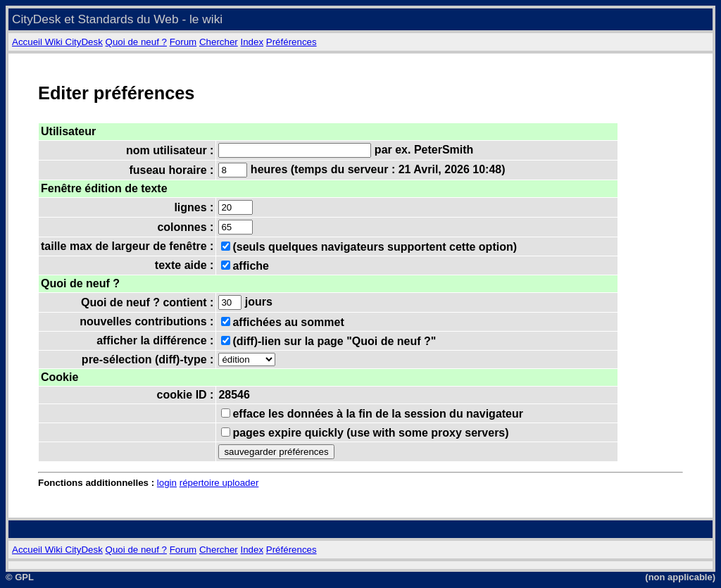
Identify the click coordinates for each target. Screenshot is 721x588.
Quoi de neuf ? (136, 42)
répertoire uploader (219, 483)
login (167, 483)
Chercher (219, 42)
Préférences (291, 42)
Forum (183, 42)
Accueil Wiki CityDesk (57, 42)
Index (252, 42)
